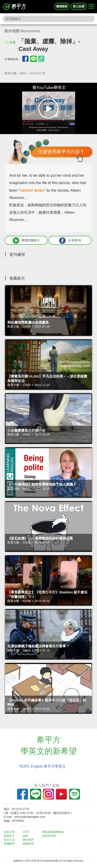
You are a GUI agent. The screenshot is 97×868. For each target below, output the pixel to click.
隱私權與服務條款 (53, 832)
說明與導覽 (49, 836)
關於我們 (28, 840)
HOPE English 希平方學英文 (43, 766)
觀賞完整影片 (26, 241)
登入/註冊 (79, 6)
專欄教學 (9, 844)
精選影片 (9, 836)
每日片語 (9, 840)
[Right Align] (91, 7)
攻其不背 (9, 832)
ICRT (26, 832)
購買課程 (62, 6)
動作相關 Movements (23, 31)
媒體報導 (28, 844)
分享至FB (70, 241)
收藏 (13, 42)
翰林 (26, 836)
